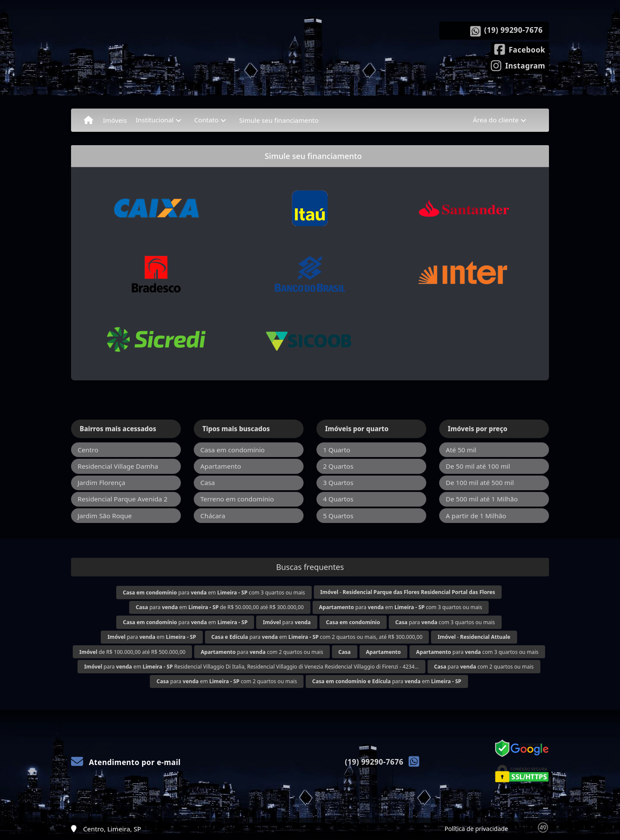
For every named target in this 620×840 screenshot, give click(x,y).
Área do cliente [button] (496, 120)
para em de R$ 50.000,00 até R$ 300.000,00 (220, 607)
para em (186, 622)
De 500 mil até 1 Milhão (482, 499)
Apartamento (221, 466)
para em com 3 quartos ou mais (214, 593)
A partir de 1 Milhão (476, 516)
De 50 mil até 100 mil (478, 466)
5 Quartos (338, 516)
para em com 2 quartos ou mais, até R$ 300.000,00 (317, 637)
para (287, 622)
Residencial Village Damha (118, 466)
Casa (208, 482)
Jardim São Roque (105, 516)
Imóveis (115, 120)
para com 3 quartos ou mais (445, 622)
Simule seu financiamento (279, 120)
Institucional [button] (155, 120)
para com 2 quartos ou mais (262, 652)
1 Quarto (336, 450)
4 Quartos (338, 499)
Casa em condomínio (232, 450)
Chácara (213, 516)
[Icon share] (520, 49)
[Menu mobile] (88, 120)
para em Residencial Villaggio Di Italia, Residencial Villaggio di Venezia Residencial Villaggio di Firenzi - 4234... (252, 667)
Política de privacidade (476, 829)
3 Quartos (338, 482)
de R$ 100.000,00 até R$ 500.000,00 (132, 652)
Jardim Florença (101, 482)
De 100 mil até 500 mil (480, 482)
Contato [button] (206, 120)
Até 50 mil (461, 450)
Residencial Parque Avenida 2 (122, 499)
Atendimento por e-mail (126, 762)
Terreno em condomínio (237, 499)
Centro (88, 450)
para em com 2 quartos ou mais (227, 681)
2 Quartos (338, 466)
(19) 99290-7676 (514, 30)
